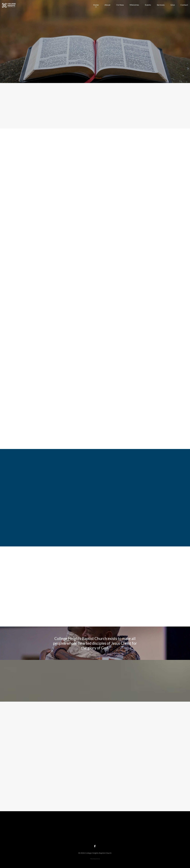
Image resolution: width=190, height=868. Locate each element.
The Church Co (95, 859)
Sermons (161, 5)
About (107, 5)
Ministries (134, 5)
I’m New (120, 5)
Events (148, 5)
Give (173, 5)
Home (96, 5)
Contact (184, 5)
